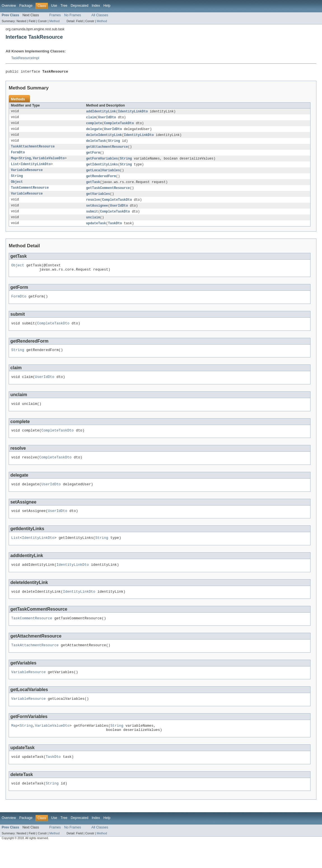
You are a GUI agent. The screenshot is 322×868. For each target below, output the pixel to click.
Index (96, 6)
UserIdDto (107, 119)
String (114, 143)
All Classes (100, 15)
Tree (64, 6)
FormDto (18, 156)
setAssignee (97, 211)
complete (94, 125)
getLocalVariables (103, 174)
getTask (93, 186)
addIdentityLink (101, 112)
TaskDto (115, 230)
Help (107, 6)
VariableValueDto (49, 162)
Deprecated (80, 6)
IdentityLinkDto (133, 112)
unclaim (93, 223)
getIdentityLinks (102, 168)
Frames (55, 15)
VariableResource (27, 174)
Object (17, 186)
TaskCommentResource (30, 193)
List (15, 168)
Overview (9, 6)
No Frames (73, 15)
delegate (94, 131)
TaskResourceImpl (25, 58)
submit (92, 217)
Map (14, 162)
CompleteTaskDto (119, 125)
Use (54, 6)
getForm (93, 156)
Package (26, 6)
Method (54, 21)
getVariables (98, 199)
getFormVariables (102, 162)
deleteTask (96, 143)
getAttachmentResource (107, 149)
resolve (93, 205)
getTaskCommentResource (108, 193)
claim (91, 119)
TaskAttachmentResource (33, 149)
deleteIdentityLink (104, 137)
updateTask (96, 230)
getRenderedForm (101, 180)
